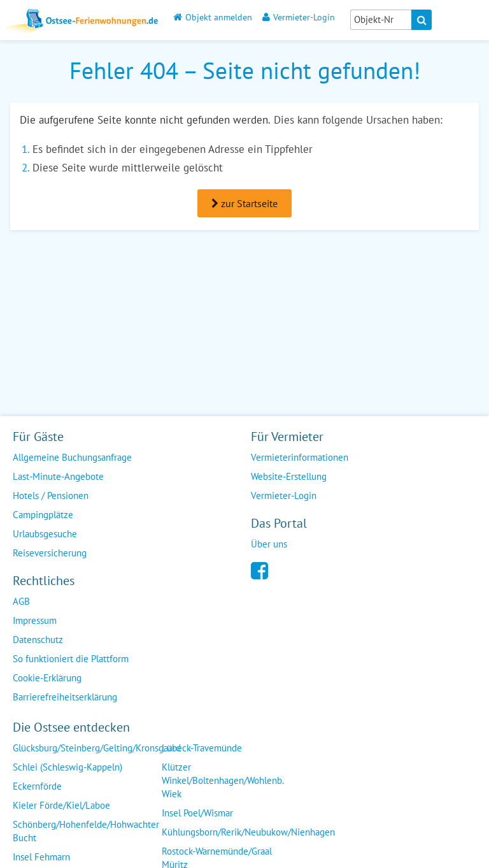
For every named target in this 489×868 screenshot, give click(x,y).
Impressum (35, 620)
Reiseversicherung (50, 553)
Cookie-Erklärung (47, 678)
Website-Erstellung (289, 476)
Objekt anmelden (213, 17)
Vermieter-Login (299, 17)
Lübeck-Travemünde (202, 748)
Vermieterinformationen (300, 457)
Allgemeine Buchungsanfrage (72, 457)
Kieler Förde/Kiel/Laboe (61, 805)
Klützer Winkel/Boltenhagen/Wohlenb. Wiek (223, 780)
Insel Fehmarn (41, 857)
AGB (21, 601)
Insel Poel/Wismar (197, 813)
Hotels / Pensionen (51, 495)
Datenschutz (38, 640)
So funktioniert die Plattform (71, 659)
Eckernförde (37, 786)
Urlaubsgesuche (45, 534)
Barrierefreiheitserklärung (65, 697)
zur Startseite (244, 203)
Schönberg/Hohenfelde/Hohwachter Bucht (86, 831)
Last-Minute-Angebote (58, 476)
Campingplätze (43, 515)
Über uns (269, 544)
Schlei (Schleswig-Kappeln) (67, 767)
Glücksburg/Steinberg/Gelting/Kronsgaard (97, 748)
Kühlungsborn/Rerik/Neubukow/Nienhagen (248, 832)
